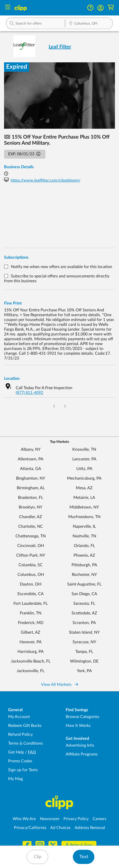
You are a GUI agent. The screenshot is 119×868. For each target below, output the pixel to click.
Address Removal (90, 828)
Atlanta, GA (31, 469)
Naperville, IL (84, 526)
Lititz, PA (84, 469)
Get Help (16, 752)
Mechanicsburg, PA (84, 478)
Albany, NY (31, 449)
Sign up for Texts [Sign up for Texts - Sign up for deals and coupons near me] (23, 770)
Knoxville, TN (84, 449)
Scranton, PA (84, 623)
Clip (38, 857)
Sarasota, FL (84, 603)
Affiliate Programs (82, 754)
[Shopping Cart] (111, 8)
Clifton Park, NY (31, 555)
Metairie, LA (84, 498)
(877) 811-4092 (29, 393)
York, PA (84, 671)
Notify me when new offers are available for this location (62, 267)
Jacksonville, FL (31, 671)
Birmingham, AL (31, 488)
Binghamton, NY (31, 478)
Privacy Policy (76, 819)
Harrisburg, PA (31, 652)
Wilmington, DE (84, 661)
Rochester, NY (84, 575)
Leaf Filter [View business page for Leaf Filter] (60, 47)
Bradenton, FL (31, 498)
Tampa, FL (84, 652)
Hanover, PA (31, 642)
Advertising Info (80, 745)
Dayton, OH (31, 584)
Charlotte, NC (31, 526)
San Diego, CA (84, 594)
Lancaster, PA (84, 459)
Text (84, 857)
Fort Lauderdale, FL (31, 603)
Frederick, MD (31, 623)
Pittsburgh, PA (84, 565)
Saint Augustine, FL (84, 584)
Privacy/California (30, 828)
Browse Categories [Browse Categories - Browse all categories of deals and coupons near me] (82, 717)
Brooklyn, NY (31, 507)
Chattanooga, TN (31, 536)
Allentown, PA (31, 459)
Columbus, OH (31, 575)
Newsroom (50, 819)
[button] (100, 8)
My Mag (15, 779)
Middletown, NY (84, 507)
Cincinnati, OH (31, 546)
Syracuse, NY (84, 642)
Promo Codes (20, 761)
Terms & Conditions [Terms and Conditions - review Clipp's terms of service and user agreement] (25, 743)
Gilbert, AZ (31, 632)
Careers (99, 819)
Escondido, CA (31, 594)
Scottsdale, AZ (84, 613)
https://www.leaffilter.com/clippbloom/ (46, 180)
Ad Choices (60, 828)
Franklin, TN (31, 613)
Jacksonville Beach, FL (31, 661)
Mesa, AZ (84, 488)
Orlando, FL (84, 546)
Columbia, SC (31, 565)
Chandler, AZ (31, 517)
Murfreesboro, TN (84, 517)
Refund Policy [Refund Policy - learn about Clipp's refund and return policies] (20, 734)
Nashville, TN (84, 536)
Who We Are (24, 819)
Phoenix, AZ (84, 555)
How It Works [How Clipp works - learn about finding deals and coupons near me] (78, 726)
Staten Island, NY (84, 632)
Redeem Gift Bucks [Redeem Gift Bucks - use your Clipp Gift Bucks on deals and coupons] (25, 726)
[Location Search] (89, 24)
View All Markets (60, 685)
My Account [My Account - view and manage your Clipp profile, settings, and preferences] (19, 717)
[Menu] (8, 8)
